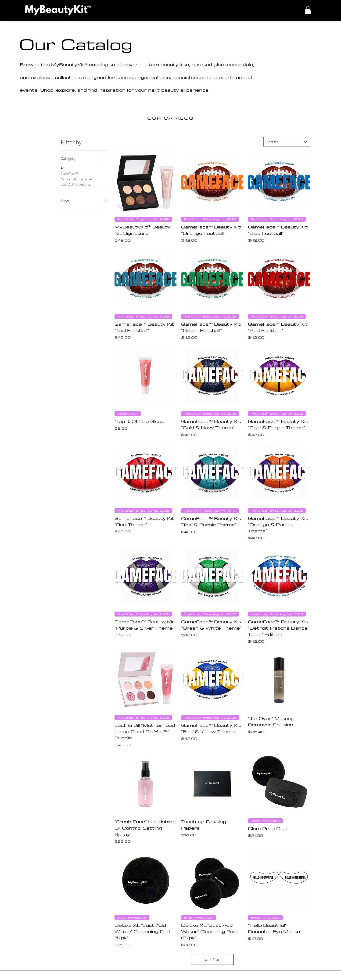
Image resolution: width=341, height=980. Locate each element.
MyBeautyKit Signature (76, 179)
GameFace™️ (69, 173)
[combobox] (287, 142)
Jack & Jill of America (76, 184)
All (63, 167)
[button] (308, 10)
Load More (212, 959)
